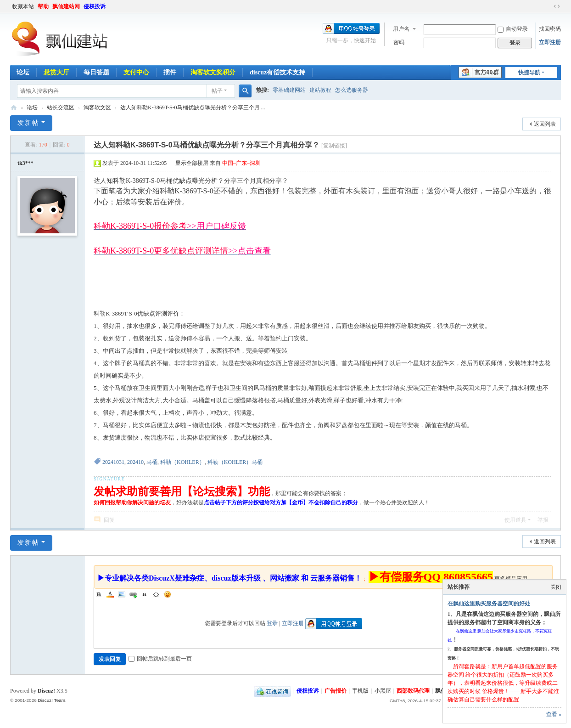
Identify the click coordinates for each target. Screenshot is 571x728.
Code (156, 594)
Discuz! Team (51, 700)
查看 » (554, 714)
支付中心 (136, 72)
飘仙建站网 (66, 6)
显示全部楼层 (192, 163)
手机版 (360, 691)
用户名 (401, 29)
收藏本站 (23, 6)
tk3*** (25, 163)
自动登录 (513, 29)
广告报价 (336, 691)
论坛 (23, 72)
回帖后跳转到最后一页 (160, 659)
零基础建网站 (289, 90)
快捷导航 (529, 73)
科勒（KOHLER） (182, 462)
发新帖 (28, 123)
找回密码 (550, 29)
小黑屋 (383, 691)
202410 (135, 462)
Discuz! (46, 691)
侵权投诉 (95, 6)
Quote (145, 594)
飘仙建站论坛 (14, 108)
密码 (399, 42)
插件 (170, 72)
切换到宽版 (557, 6)
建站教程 (320, 90)
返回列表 (545, 124)
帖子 (217, 91)
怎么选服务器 (352, 90)
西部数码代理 (413, 691)
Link (133, 594)
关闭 (556, 587)
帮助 (43, 6)
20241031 (113, 462)
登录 (272, 623)
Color (110, 594)
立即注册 (550, 42)
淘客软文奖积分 (213, 72)
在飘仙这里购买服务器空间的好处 (489, 604)
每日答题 (96, 72)
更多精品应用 (511, 579)
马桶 (152, 462)
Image (122, 594)
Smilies (168, 594)
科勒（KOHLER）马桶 (235, 462)
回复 (109, 520)
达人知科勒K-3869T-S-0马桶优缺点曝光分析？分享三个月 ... (193, 107)
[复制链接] (334, 146)
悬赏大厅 (56, 72)
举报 (543, 520)
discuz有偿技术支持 (277, 72)
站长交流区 (61, 107)
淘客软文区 (97, 107)
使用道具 (515, 520)
